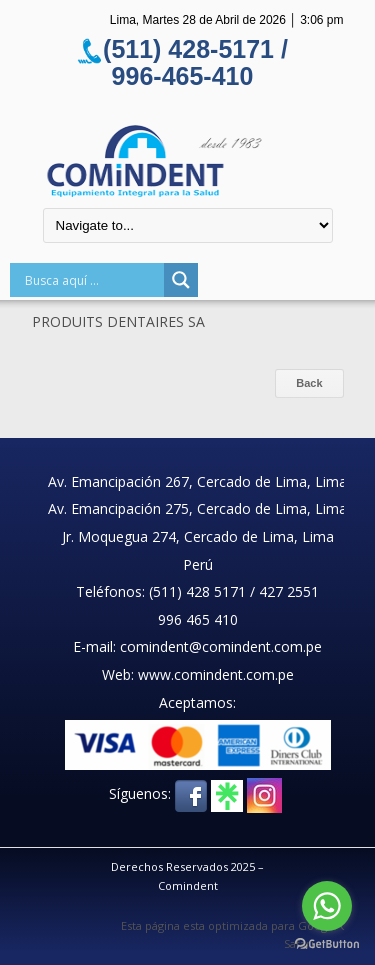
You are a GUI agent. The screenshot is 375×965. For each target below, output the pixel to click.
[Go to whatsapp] (327, 906)
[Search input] (92, 280)
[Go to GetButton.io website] (327, 944)
